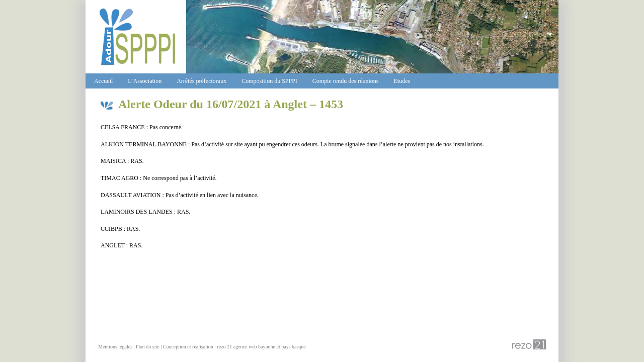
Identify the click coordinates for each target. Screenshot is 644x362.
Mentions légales (115, 347)
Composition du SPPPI (269, 81)
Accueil (103, 81)
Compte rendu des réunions (346, 81)
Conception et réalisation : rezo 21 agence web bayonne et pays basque (234, 347)
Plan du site (148, 347)
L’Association (145, 81)
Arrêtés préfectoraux (202, 81)
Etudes (402, 81)
